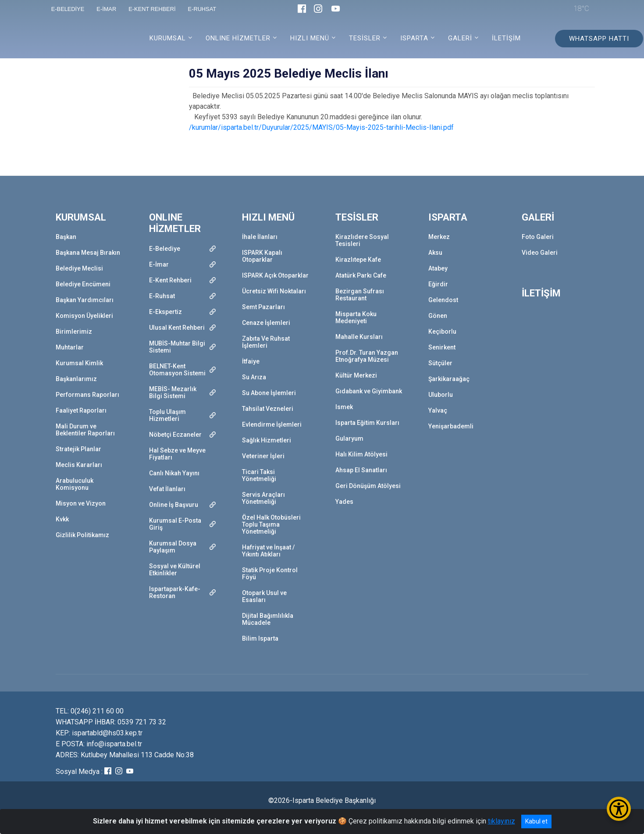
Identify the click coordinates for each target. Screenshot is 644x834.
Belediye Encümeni (83, 284)
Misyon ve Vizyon (81, 503)
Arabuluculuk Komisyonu (75, 484)
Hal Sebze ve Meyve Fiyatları (177, 454)
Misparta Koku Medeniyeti (356, 317)
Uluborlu (441, 395)
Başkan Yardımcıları (85, 300)
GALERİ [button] (460, 38)
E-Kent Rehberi (170, 280)
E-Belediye (165, 249)
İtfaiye (251, 361)
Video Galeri (540, 253)
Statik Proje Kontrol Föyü (270, 574)
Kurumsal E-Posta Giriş (175, 524)
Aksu (435, 253)
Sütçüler (440, 363)
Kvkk (62, 519)
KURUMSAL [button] (168, 38)
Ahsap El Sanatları (361, 470)
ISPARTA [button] (414, 38)
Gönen (438, 316)
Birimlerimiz (74, 331)
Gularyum (349, 438)
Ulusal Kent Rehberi (177, 328)
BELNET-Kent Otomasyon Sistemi (177, 370)
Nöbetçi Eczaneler (175, 435)
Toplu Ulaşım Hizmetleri (167, 415)
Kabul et (536, 821)
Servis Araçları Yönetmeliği (263, 498)
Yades (344, 502)
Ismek (344, 407)
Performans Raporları (87, 395)
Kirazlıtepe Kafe (358, 260)
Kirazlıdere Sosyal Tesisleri (362, 240)
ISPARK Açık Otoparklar (275, 275)
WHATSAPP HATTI (599, 39)
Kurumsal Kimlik (79, 363)
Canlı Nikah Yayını (174, 473)
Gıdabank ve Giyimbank (369, 391)
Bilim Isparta (260, 638)
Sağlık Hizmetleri (267, 440)
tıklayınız (502, 821)
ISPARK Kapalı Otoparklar (262, 256)
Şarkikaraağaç (449, 379)
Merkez (439, 237)
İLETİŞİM (506, 38)
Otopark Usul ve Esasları (264, 596)
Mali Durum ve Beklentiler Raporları (85, 430)
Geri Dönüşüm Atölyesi (368, 486)
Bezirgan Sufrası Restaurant (360, 295)
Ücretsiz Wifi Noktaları (274, 291)
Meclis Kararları (79, 465)
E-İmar (159, 264)
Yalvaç (438, 410)
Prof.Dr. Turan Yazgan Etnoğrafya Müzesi (367, 356)
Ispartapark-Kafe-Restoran (175, 592)
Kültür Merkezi (356, 375)
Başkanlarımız (76, 379)
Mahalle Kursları (359, 337)
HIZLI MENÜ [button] (310, 38)
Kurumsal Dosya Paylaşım (173, 547)
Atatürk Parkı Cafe (361, 275)
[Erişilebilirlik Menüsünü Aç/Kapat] (619, 809)
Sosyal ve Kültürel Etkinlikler (175, 570)
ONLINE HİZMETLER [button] (238, 38)
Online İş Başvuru (174, 505)
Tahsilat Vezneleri (268, 409)
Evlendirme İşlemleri (272, 424)
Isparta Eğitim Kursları (367, 423)
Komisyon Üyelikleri (84, 316)
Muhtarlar (70, 347)
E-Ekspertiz (165, 312)
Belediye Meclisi (79, 268)
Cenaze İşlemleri (266, 323)
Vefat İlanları (167, 489)
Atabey (438, 268)
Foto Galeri (538, 237)
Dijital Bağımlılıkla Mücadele (268, 619)
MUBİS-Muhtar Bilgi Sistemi (177, 347)
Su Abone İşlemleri (269, 393)
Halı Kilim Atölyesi (361, 454)
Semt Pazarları (263, 307)
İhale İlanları (260, 237)
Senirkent (442, 347)
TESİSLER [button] (365, 38)
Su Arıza (254, 377)
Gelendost (443, 300)
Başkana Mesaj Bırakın (88, 253)
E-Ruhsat (162, 296)
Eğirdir (438, 284)
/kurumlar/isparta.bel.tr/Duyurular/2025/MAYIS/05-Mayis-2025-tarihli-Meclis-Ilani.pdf (321, 127)
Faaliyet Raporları (81, 410)
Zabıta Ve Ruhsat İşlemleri (266, 342)
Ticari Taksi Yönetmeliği (259, 475)
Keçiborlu (442, 331)
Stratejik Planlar (78, 449)
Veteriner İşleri (263, 456)
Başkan (66, 237)
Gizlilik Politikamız (82, 535)
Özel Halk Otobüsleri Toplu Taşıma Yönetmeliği (271, 524)
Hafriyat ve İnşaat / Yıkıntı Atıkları (268, 551)
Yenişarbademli (451, 426)
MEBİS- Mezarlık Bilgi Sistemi (173, 392)
